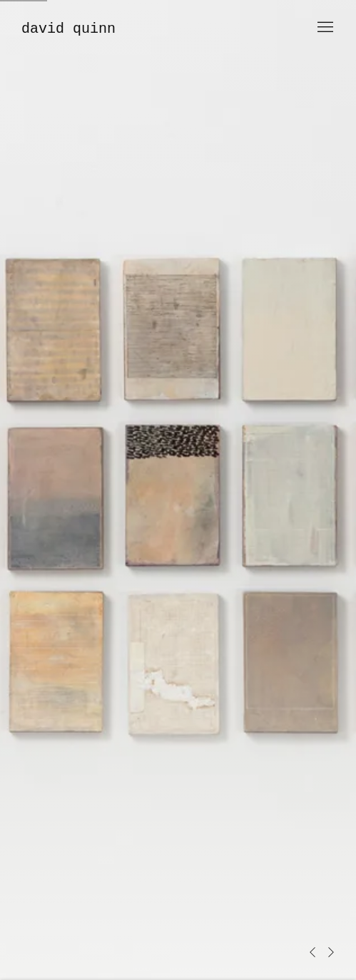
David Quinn (68, 29)
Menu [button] (324, 28)
